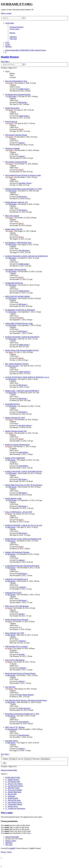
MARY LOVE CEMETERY (15, 458)
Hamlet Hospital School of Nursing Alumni (20, 673)
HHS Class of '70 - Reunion (15, 727)
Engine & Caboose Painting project (18, 445)
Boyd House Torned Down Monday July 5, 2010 (22, 714)
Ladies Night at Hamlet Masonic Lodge (19, 323)
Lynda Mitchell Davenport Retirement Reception (22, 566)
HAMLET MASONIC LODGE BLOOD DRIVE (22, 337)
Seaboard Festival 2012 (13, 593)
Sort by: (25, 759)
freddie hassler (24, 89)
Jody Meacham (24, 250)
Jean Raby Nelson (25, 183)
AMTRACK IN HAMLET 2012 (16, 579)
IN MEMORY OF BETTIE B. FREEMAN (20, 310)
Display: (10, 759)
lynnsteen (22, 641)
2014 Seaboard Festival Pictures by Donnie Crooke (23, 175)
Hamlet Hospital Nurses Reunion (17, 620)
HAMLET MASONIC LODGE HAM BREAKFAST (24, 471)
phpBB (12, 848)
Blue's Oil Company (12, 216)
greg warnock (23, 722)
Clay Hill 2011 (10, 687)
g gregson (22, 587)
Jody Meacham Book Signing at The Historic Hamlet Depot (26, 700)
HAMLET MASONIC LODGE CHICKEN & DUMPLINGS (26, 256)
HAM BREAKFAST (12, 404)
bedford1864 (23, 452)
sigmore (21, 143)
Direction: (42, 759)
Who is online (7, 813)
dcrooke (21, 654)
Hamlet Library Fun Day (14, 229)
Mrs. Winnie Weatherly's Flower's (17, 364)
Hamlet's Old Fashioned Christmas (17, 552)
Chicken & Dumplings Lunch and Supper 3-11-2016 (23, 189)
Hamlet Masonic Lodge (13, 498)
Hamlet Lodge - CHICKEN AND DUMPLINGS (22, 391)
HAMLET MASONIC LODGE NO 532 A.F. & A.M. (24, 525)
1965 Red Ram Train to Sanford (16, 646)
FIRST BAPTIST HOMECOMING (18, 296)
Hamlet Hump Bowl (12, 108)
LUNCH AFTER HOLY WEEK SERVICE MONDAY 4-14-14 (27, 377)
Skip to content (6, 13)
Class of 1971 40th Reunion (15, 660)
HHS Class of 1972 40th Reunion (17, 606)
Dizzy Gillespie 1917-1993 (15, 633)
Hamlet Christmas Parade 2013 (16, 431)
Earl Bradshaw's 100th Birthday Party (18, 243)
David (11, 83)
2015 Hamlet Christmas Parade (16, 162)
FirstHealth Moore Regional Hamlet (18, 95)
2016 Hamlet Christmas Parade (16, 135)
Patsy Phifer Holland (26, 695)
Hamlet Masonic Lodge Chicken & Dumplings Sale (23, 539)
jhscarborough (12, 729)
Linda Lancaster (13, 366)
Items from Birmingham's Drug (16, 81)
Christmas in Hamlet (12, 148)
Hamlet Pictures (10, 57)
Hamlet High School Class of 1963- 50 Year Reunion (24, 485)
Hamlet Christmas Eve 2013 (15, 418)
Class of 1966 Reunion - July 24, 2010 (19, 512)
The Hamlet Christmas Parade (16, 270)
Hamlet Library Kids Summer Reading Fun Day (22, 350)
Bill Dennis (12, 96)
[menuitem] (17, 27)
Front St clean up (11, 121)
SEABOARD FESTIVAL (14, 283)
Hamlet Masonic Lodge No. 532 (16, 202)
